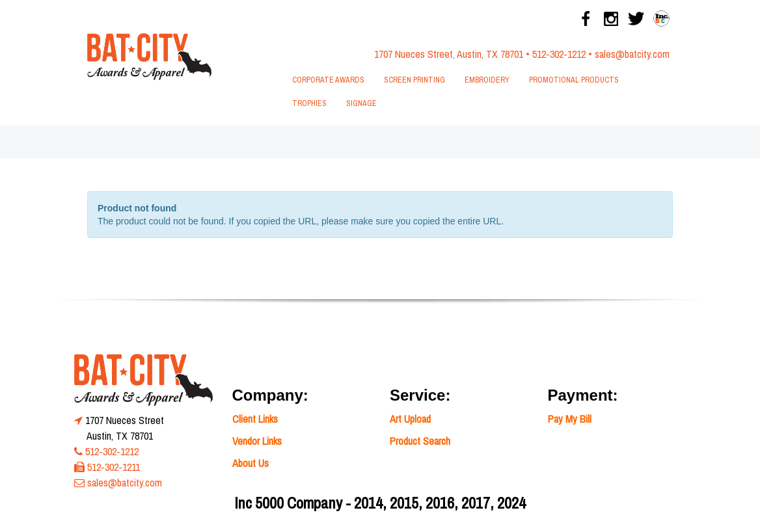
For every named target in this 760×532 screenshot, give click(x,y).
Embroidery (487, 80)
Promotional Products (574, 80)
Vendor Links (257, 441)
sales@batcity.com (632, 54)
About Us (251, 463)
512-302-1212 (559, 54)
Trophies (309, 103)
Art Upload (410, 419)
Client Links (255, 419)
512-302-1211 (114, 467)
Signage (361, 103)
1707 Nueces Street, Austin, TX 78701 (449, 54)
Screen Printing (414, 80)
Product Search (420, 441)
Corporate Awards (328, 80)
